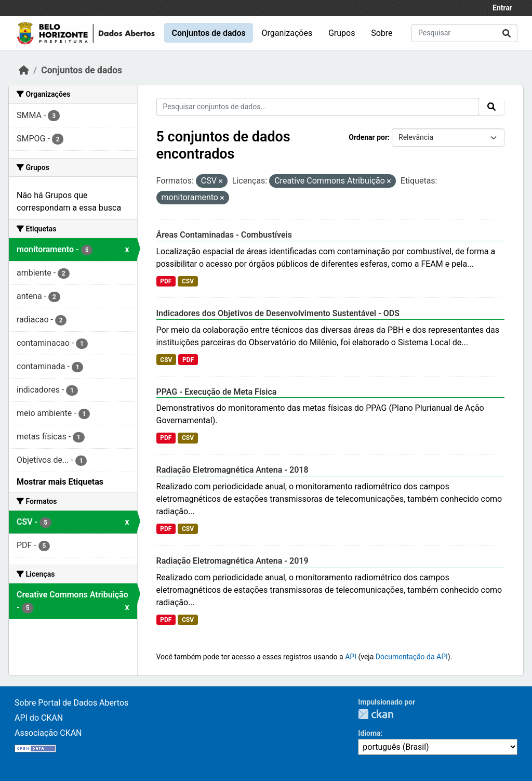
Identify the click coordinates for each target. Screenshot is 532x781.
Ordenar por (368, 137)
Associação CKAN (48, 733)
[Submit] (507, 33)
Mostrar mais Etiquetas (60, 482)
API (351, 657)
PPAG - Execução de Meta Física (217, 392)
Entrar (502, 8)
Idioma (369, 733)
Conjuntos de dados (208, 33)
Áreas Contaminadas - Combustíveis (224, 235)
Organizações (287, 33)
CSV (188, 281)
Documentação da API (412, 657)
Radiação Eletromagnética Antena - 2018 (232, 470)
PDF (166, 281)
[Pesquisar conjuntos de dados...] (464, 33)
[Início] (24, 70)
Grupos (342, 33)
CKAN (376, 714)
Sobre (382, 33)
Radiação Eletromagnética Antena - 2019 (232, 561)
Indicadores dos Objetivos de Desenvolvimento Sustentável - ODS (278, 313)
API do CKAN (39, 718)
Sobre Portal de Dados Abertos (71, 703)
